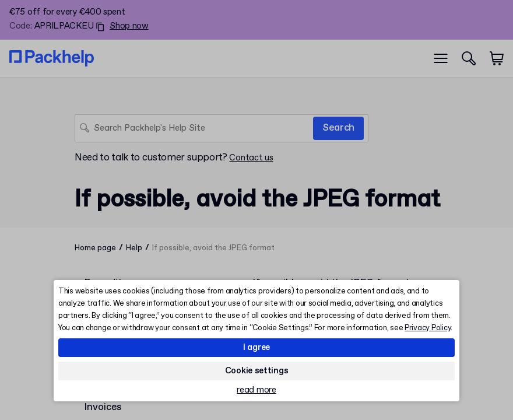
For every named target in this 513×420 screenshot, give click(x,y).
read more (256, 391)
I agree (256, 348)
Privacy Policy (428, 328)
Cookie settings (257, 371)
